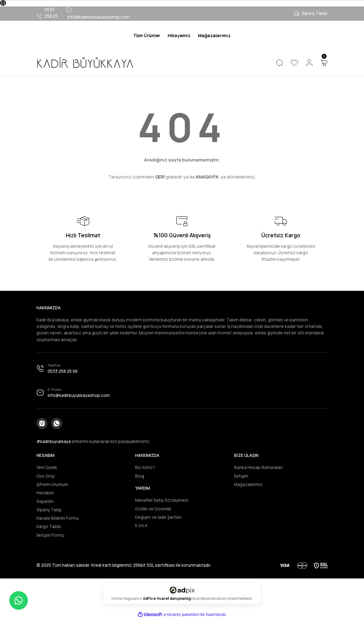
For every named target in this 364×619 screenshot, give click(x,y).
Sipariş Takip (49, 510)
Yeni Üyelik (47, 468)
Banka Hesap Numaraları (258, 468)
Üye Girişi (46, 476)
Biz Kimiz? (145, 468)
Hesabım (45, 493)
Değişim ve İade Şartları (158, 517)
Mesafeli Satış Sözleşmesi (162, 501)
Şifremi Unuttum (52, 484)
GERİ (160, 177)
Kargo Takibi (49, 527)
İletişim (241, 476)
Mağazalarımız (248, 484)
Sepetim (45, 501)
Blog (140, 476)
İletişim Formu (50, 535)
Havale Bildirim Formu (58, 518)
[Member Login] (309, 63)
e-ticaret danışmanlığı (173, 598)
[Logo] (85, 63)
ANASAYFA (207, 177)
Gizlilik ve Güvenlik (153, 509)
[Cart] (324, 63)
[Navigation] (147, 36)
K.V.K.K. (142, 526)
